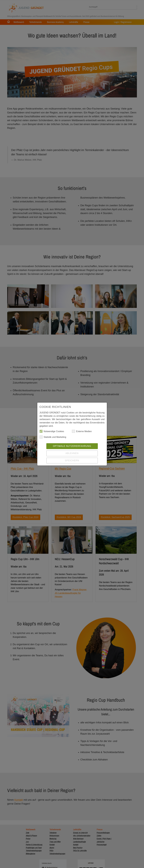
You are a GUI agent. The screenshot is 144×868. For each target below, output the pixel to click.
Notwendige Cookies (52, 432)
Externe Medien (82, 432)
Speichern (72, 461)
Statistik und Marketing (53, 437)
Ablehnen (72, 454)
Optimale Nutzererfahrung (72, 446)
